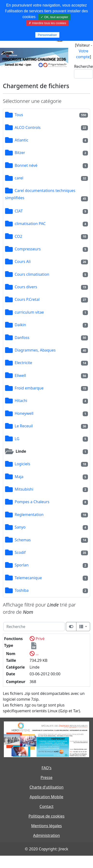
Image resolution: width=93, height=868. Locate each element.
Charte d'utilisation (47, 787)
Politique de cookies (47, 816)
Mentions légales (47, 826)
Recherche (83, 66)
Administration (46, 835)
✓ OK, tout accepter (54, 17)
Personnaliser (47, 35)
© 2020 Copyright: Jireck (46, 849)
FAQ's (46, 768)
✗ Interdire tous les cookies (47, 23)
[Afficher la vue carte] (71, 627)
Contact (47, 806)
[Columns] (83, 627)
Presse (46, 777)
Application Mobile (47, 797)
